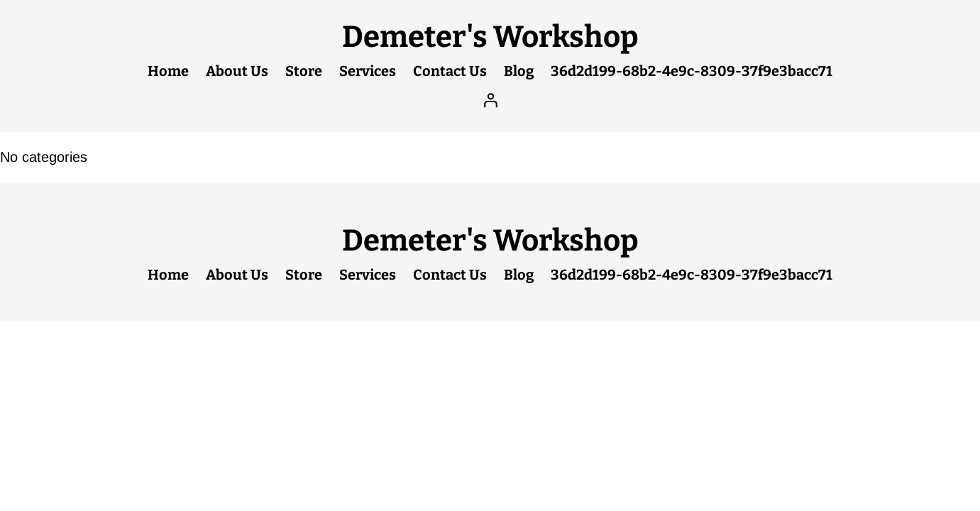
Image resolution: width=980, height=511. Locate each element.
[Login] (490, 100)
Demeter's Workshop (490, 37)
